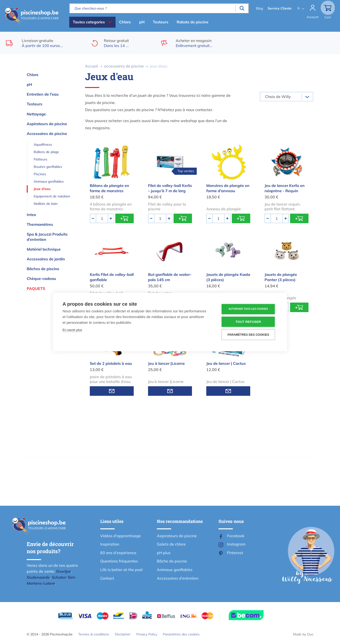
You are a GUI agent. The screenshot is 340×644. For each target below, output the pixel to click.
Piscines (40, 174)
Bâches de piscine (43, 269)
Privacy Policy (147, 634)
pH (142, 22)
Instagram (236, 544)
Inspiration (110, 544)
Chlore (125, 22)
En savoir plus (72, 330)
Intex (31, 215)
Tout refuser (249, 322)
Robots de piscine (193, 22)
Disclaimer (123, 634)
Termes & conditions (94, 634)
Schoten (59, 577)
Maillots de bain (46, 204)
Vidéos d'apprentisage (121, 536)
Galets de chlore (171, 544)
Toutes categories (89, 22)
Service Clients (279, 8)
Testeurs (161, 22)
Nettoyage (36, 114)
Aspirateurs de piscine (47, 124)
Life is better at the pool (121, 570)
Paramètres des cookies (181, 634)
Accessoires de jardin (46, 259)
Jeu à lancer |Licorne (166, 363)
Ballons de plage (46, 152)
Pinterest (235, 553)
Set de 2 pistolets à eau (111, 363)
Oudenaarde (38, 577)
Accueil (91, 66)
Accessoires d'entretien (178, 578)
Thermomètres (40, 224)
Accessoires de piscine (47, 134)
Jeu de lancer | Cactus (226, 363)
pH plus (164, 553)
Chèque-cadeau (41, 278)
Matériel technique (44, 249)
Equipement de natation (52, 196)
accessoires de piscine (124, 66)
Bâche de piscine (172, 561)
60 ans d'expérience (118, 553)
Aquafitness (43, 144)
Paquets (36, 289)
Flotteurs (40, 159)
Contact (107, 578)
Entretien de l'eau (43, 94)
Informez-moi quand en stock (112, 391)
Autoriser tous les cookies (249, 309)
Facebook (236, 536)
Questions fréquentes (119, 561)
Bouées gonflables (48, 167)
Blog (259, 8)
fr (298, 8)
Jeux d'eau (42, 189)
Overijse (64, 571)
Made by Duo (303, 634)
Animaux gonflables (49, 181)
